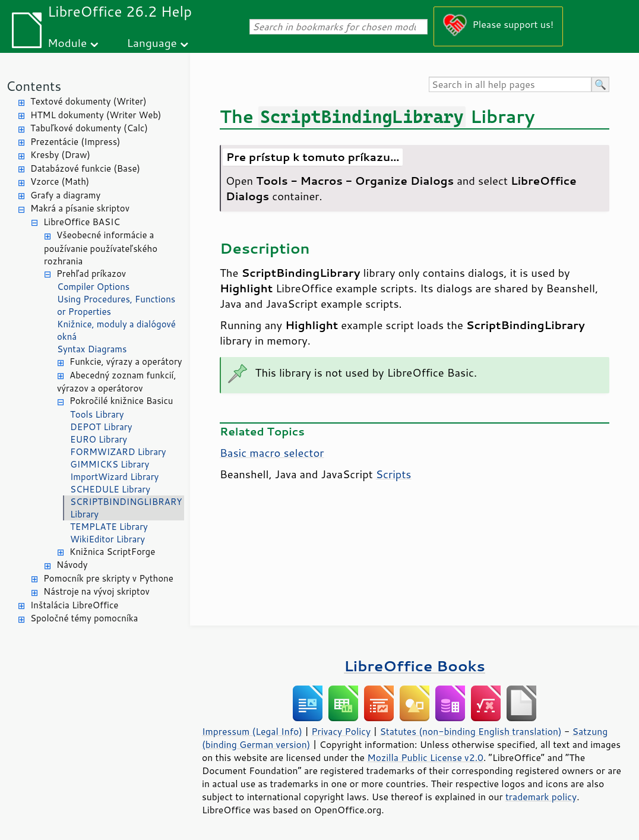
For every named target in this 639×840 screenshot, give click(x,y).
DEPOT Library (101, 427)
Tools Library (97, 414)
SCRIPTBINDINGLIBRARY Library (126, 508)
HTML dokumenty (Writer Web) (96, 115)
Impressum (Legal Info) (252, 731)
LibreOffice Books (415, 666)
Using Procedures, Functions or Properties (116, 305)
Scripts (394, 474)
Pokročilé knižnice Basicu (121, 401)
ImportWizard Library (114, 477)
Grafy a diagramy (65, 195)
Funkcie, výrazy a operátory (126, 361)
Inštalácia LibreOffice (74, 605)
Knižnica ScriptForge (112, 552)
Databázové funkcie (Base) (85, 168)
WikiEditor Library (107, 539)
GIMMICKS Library (110, 464)
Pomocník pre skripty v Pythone (108, 578)
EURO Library (99, 439)
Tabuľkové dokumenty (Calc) (89, 128)
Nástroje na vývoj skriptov (97, 591)
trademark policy (541, 797)
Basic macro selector (272, 453)
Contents (34, 86)
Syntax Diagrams (92, 349)
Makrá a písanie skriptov (80, 208)
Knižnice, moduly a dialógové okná (116, 330)
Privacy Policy (341, 731)
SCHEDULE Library (110, 489)
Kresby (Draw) (60, 155)
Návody (72, 565)
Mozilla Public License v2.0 (425, 757)
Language (152, 42)
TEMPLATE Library (109, 527)
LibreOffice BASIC (82, 222)
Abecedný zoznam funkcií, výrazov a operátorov (117, 382)
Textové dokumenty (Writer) (88, 101)
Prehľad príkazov (91, 274)
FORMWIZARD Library (118, 452)
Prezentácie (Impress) (75, 142)
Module (67, 42)
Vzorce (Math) (60, 181)
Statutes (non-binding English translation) (470, 731)
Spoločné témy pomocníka (84, 618)
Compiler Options (93, 287)
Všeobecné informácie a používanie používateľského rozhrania (101, 248)
